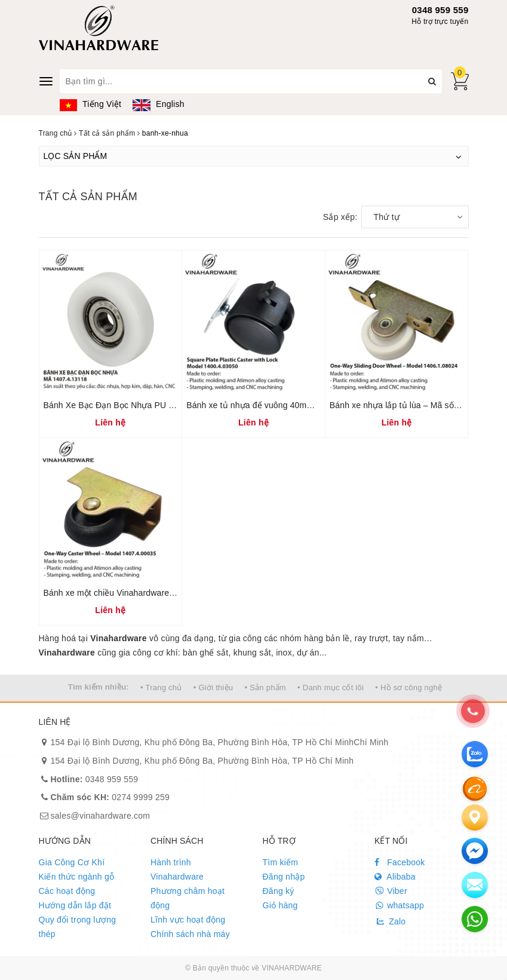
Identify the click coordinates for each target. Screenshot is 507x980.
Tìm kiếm (281, 862)
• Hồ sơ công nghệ (408, 687)
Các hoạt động (67, 891)
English (158, 104)
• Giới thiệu (213, 687)
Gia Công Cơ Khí (72, 862)
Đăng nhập (284, 877)
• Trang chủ (161, 687)
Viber (391, 891)
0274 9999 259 (110, 797)
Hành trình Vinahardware (177, 869)
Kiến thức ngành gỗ (77, 877)
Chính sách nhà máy (190, 934)
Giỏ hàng (280, 905)
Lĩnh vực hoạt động (188, 920)
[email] (475, 851)
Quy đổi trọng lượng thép (78, 927)
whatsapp (399, 905)
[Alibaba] (475, 788)
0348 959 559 (440, 10)
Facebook (400, 862)
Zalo (390, 921)
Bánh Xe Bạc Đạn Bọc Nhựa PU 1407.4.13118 (132, 405)
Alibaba (395, 877)
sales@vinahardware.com (101, 816)
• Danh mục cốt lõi (331, 687)
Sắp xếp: (340, 217)
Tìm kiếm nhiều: (99, 687)
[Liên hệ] (475, 817)
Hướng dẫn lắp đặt (75, 905)
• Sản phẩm (265, 687)
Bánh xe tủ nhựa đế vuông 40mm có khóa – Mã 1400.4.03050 (304, 405)
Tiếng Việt (91, 104)
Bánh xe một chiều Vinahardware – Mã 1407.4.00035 (145, 593)
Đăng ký (279, 891)
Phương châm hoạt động (188, 898)
